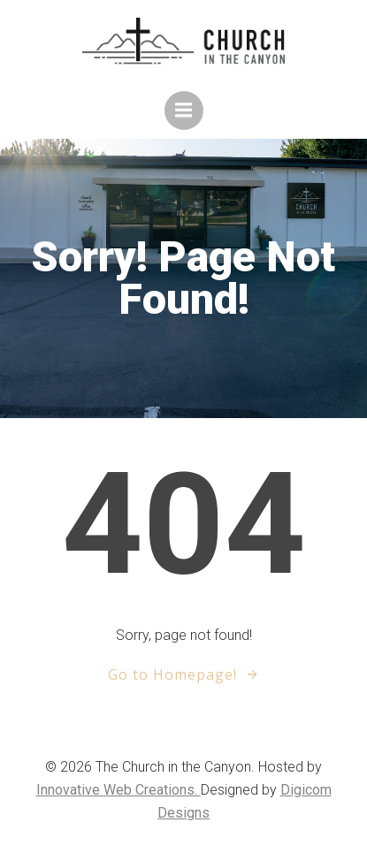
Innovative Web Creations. (119, 790)
